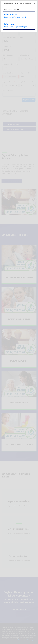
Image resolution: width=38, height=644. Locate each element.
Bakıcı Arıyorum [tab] (15, 16)
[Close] (35, 4)
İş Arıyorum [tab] (16, 25)
